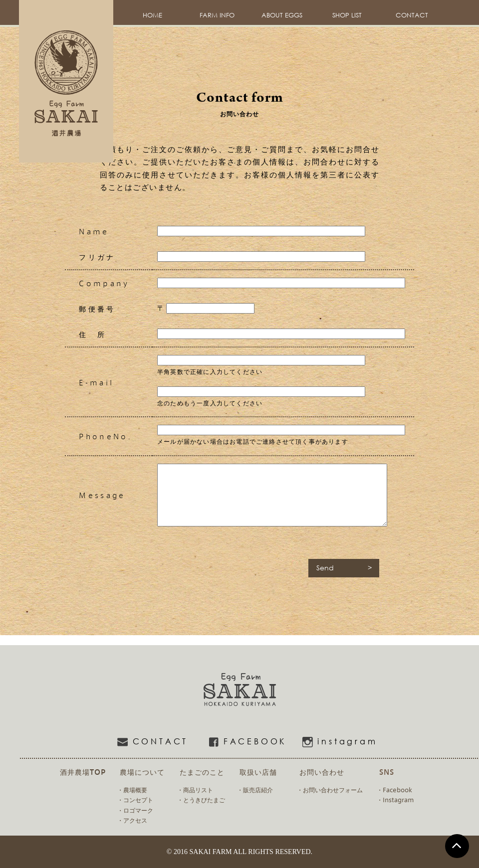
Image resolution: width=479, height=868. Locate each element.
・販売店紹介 (255, 790)
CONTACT (412, 15)
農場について (142, 772)
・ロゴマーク (135, 810)
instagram (335, 742)
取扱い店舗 (258, 772)
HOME (152, 15)
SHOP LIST (347, 15)
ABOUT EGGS (282, 15)
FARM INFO (217, 15)
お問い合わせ (322, 772)
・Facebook (394, 790)
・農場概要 (132, 790)
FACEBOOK (242, 742)
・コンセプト (135, 800)
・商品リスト (195, 790)
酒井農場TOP (83, 772)
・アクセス (132, 820)
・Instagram (395, 800)
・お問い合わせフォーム (330, 790)
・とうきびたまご (201, 800)
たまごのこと (202, 772)
